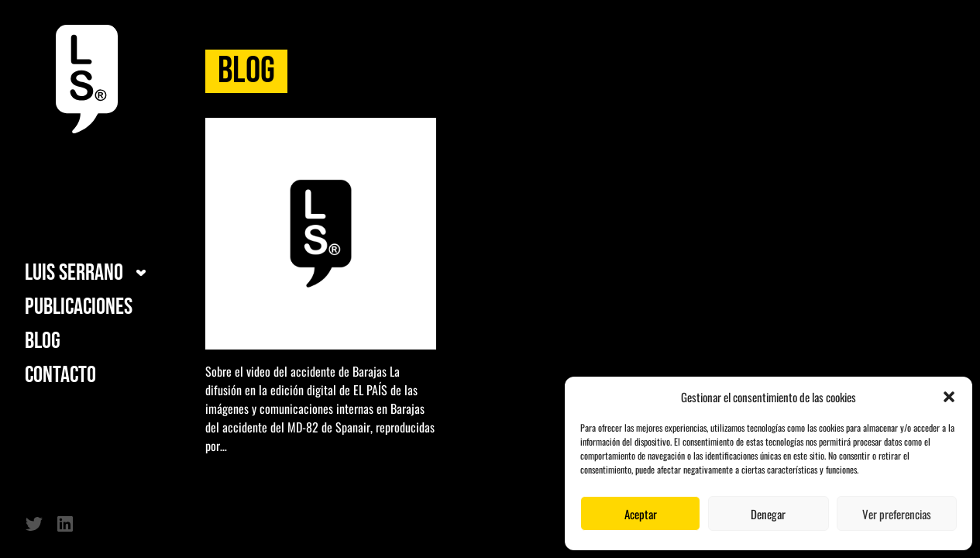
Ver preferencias (897, 514)
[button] (949, 397)
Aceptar (641, 514)
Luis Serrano (74, 273)
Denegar (768, 514)
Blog (43, 341)
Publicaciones (79, 307)
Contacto (60, 375)
